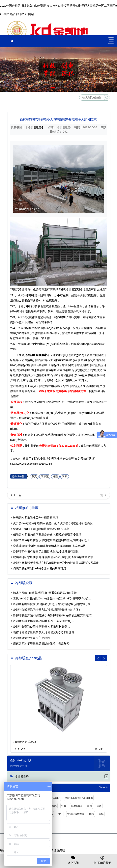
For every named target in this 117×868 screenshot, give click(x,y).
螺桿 (101, 814)
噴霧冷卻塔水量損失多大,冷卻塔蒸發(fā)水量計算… (45, 632)
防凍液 (45, 477)
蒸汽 (34, 477)
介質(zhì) (55, 798)
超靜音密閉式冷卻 (25, 742)
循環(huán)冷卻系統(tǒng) (79, 798)
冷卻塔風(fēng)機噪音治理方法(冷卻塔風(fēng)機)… (33, 496)
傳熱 (91, 814)
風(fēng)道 (77, 806)
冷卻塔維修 (48, 28)
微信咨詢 (73, 860)
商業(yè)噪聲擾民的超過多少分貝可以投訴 (85, 496)
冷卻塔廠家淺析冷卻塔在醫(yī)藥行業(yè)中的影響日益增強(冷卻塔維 (56, 563)
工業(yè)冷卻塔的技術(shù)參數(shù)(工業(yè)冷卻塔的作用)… (52, 598)
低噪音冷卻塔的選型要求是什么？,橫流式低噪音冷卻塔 (47, 535)
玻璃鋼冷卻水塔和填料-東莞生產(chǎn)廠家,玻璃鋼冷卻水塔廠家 (53, 557)
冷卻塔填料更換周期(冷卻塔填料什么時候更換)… (44, 621)
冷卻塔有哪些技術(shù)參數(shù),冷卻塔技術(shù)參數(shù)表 (52, 604)
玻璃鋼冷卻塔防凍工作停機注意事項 (36, 518)
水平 (60, 814)
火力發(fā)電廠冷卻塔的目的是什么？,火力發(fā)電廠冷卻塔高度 (53, 523)
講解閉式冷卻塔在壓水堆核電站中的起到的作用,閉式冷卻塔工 (52, 540)
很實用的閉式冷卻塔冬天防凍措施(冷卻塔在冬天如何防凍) (59, 459)
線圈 (55, 477)
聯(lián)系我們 (103, 860)
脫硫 (54, 806)
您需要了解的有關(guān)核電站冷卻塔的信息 (41, 529)
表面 (89, 806)
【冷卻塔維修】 (35, 127)
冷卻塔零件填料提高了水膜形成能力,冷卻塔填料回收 (46, 551)
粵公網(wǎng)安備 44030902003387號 (72, 843)
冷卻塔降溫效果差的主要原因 (31, 638)
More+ (103, 787)
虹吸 (64, 806)
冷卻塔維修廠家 (37, 355)
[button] (53, 88)
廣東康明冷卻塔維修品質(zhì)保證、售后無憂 (41, 644)
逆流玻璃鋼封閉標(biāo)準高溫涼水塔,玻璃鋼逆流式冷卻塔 (50, 546)
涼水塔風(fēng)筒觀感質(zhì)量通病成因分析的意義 (45, 593)
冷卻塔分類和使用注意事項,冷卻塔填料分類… (42, 627)
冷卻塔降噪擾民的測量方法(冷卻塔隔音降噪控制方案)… (48, 610)
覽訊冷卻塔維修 (76, 814)
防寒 (65, 477)
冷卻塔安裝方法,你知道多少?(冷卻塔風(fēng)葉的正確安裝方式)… (54, 615)
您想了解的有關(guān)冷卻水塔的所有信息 (40, 568)
